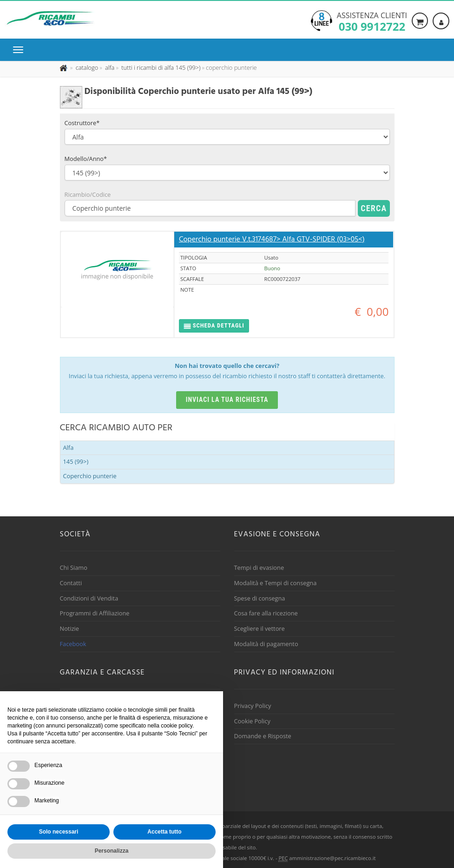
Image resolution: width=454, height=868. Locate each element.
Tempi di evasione (259, 568)
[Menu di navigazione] (20, 50)
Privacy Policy (253, 706)
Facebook (73, 644)
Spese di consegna (260, 598)
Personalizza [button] (112, 851)
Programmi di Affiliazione (95, 613)
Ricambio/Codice (88, 194)
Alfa (69, 447)
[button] (214, 326)
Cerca (374, 208)
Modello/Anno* (86, 159)
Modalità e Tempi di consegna (276, 583)
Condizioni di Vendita (89, 598)
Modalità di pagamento (266, 644)
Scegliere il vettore (260, 628)
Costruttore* (82, 123)
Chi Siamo (74, 568)
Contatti (71, 583)
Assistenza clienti (372, 21)
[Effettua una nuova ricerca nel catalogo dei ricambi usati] (86, 67)
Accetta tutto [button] (164, 832)
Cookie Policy (252, 721)
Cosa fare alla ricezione (266, 613)
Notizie (70, 628)
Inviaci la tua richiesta (227, 400)
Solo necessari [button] (59, 832)
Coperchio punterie (90, 476)
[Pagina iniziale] (64, 67)
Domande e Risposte (263, 736)
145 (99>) (76, 461)
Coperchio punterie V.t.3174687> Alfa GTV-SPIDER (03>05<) (272, 240)
